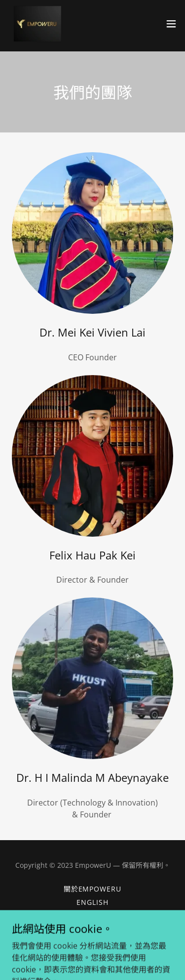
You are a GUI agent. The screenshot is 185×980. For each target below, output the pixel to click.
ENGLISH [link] (92, 902)
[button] (171, 24)
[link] (37, 24)
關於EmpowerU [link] (93, 889)
